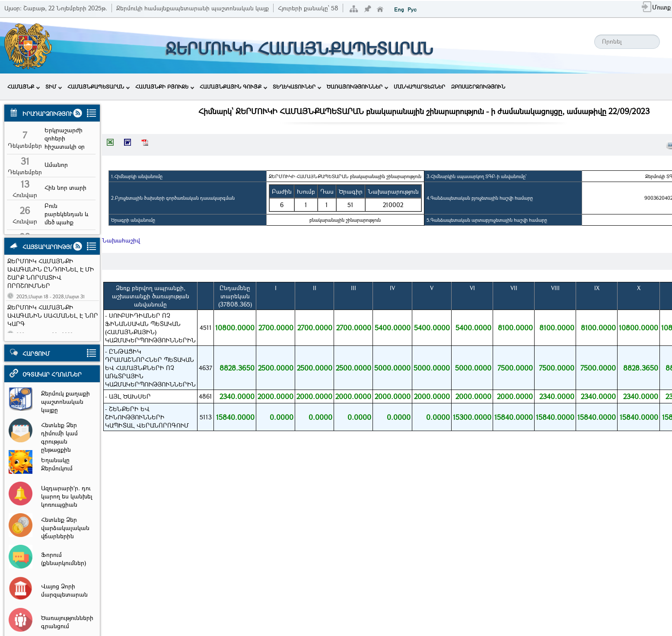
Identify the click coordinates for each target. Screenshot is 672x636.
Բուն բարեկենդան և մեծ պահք (67, 214)
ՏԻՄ (54, 86)
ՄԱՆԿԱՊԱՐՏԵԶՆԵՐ (419, 86)
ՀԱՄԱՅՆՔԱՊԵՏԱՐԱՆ (99, 86)
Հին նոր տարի (65, 187)
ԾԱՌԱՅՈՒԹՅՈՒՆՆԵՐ (357, 86)
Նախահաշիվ (121, 240)
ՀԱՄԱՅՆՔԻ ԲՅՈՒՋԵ (165, 86)
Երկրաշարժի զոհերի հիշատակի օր (65, 138)
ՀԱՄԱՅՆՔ (24, 86)
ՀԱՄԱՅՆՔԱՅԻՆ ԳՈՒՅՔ (233, 86)
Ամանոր (56, 165)
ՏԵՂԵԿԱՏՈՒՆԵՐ (297, 86)
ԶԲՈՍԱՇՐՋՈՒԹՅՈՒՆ (478, 86)
